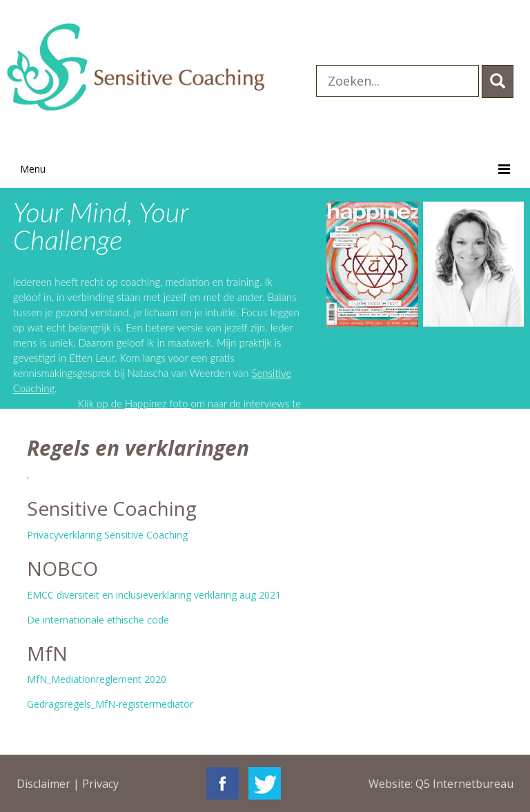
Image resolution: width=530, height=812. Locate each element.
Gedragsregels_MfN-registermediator (110, 704)
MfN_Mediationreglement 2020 (97, 679)
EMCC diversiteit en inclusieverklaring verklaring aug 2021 (154, 595)
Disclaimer (43, 784)
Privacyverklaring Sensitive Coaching (107, 535)
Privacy (100, 784)
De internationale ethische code (98, 620)
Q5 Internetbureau (464, 784)
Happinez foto (158, 403)
